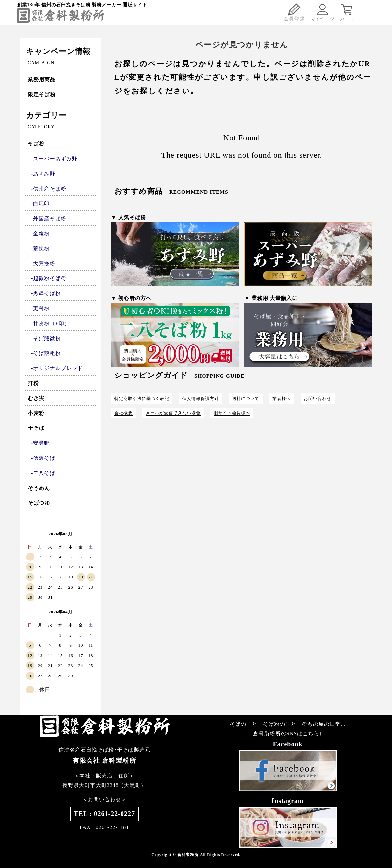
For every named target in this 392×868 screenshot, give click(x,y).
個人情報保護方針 (201, 399)
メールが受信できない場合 (173, 413)
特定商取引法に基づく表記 (142, 399)
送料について (246, 399)
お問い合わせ (318, 399)
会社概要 (123, 413)
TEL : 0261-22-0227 (104, 814)
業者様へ (282, 399)
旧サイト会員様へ (232, 413)
